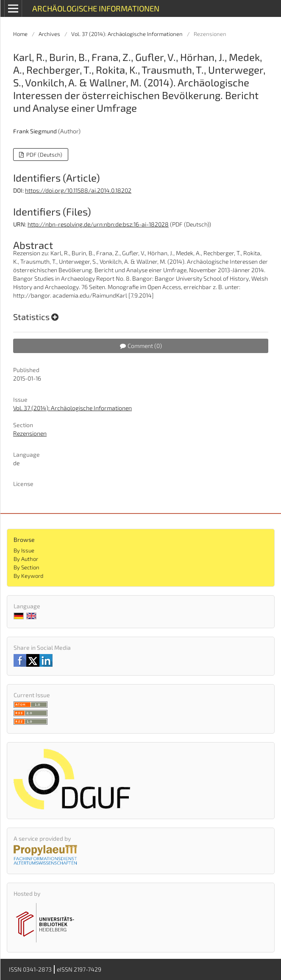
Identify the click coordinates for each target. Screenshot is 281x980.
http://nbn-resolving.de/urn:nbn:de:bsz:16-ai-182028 (98, 224)
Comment (141, 346)
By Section (26, 567)
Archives (49, 34)
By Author (26, 559)
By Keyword (28, 576)
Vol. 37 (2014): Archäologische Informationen (127, 34)
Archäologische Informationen (96, 8)
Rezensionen (30, 433)
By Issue (24, 550)
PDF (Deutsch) (44, 155)
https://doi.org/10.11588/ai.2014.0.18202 (78, 190)
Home (20, 34)
